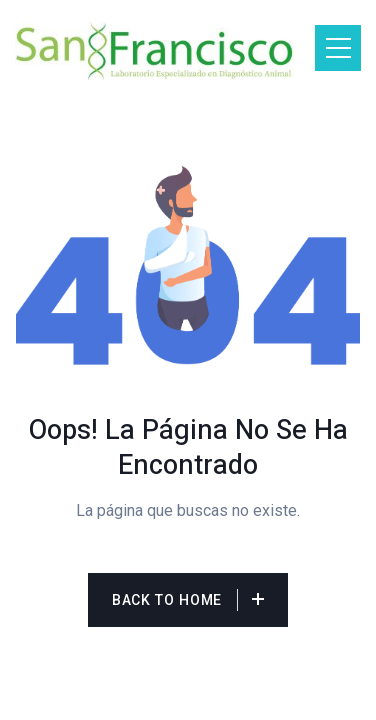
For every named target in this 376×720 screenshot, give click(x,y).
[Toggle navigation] (338, 48)
